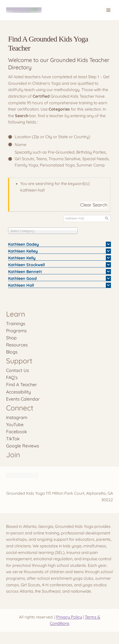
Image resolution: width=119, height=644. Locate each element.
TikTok (13, 439)
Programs (16, 330)
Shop (11, 338)
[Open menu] (108, 10)
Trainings (16, 323)
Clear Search (94, 205)
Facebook (16, 431)
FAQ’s (12, 377)
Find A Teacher (22, 384)
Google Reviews (23, 446)
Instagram (17, 417)
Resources (17, 345)
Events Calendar (23, 399)
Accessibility (18, 392)
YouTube (15, 424)
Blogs (12, 352)
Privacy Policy (69, 617)
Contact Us (17, 370)
